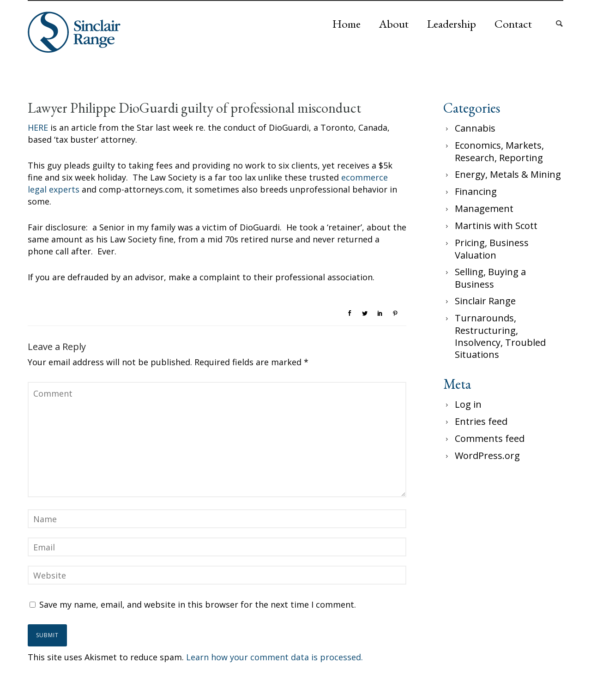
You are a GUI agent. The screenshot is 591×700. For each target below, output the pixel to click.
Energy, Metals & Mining (508, 174)
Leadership (452, 24)
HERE (38, 127)
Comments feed (490, 438)
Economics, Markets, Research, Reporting (499, 151)
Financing (476, 191)
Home (347, 24)
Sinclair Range (485, 301)
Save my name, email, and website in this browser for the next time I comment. (198, 604)
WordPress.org (487, 456)
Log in (468, 404)
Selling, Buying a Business (490, 278)
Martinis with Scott (496, 226)
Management (484, 208)
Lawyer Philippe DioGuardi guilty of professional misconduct (194, 108)
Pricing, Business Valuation (492, 249)
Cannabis (475, 128)
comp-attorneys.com (140, 189)
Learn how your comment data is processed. (274, 657)
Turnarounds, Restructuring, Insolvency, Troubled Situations (500, 336)
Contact (513, 24)
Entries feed (481, 421)
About (394, 24)
